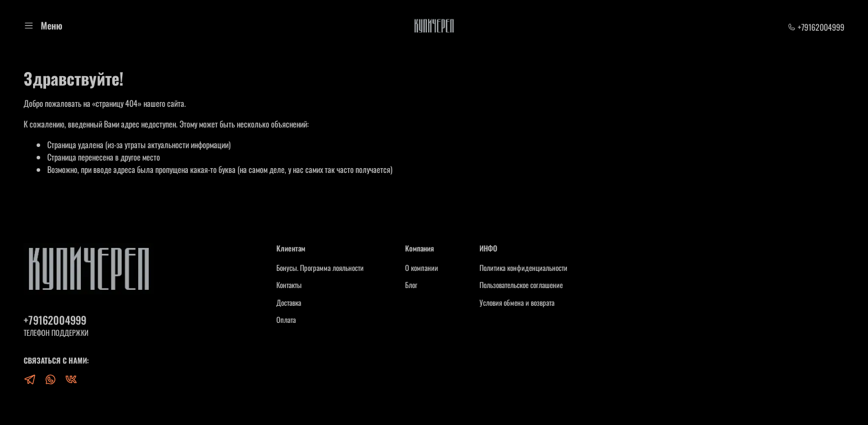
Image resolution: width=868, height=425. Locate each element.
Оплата (286, 320)
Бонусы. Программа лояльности (320, 268)
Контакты (289, 285)
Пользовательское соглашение (521, 285)
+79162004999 (816, 27)
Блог (411, 285)
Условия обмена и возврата (517, 303)
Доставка (289, 303)
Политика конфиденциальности (523, 268)
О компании (422, 268)
